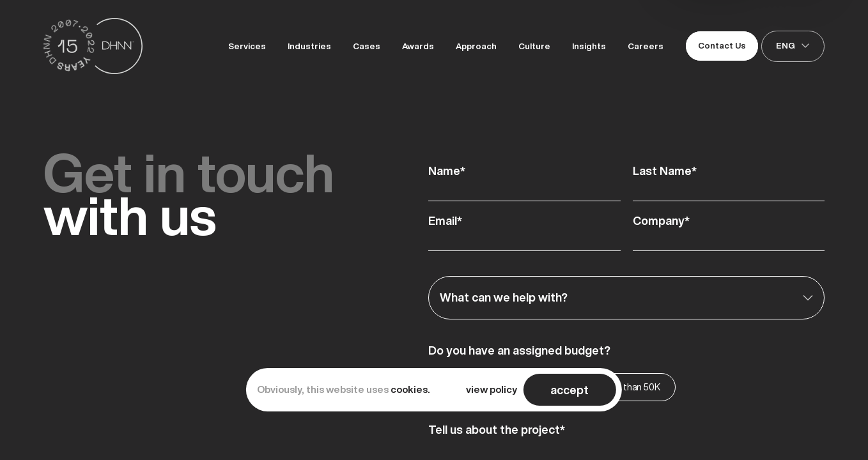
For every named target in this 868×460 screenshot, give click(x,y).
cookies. (410, 389)
